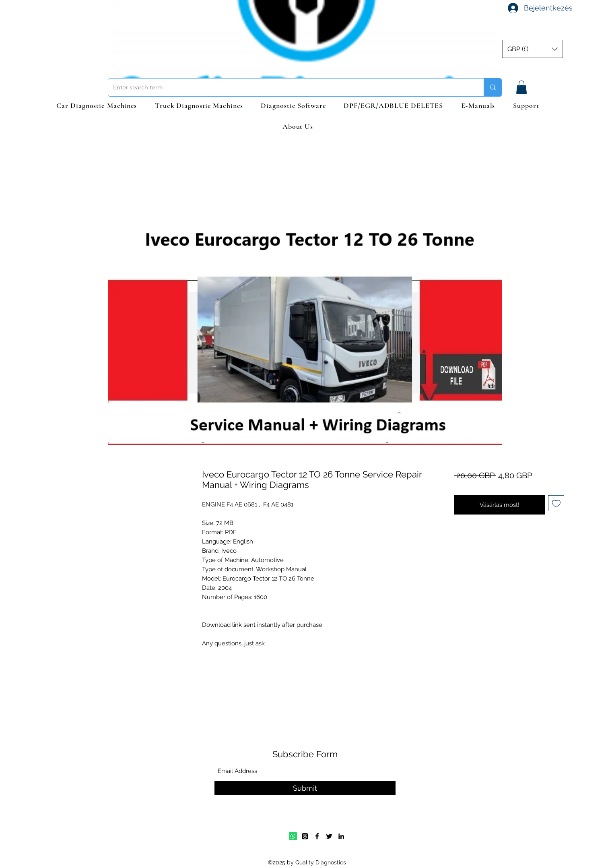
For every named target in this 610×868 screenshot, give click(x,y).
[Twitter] (329, 836)
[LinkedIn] (341, 836)
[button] (533, 49)
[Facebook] (317, 836)
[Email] (305, 836)
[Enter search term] (290, 87)
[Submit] (305, 788)
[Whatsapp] (293, 836)
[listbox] (533, 49)
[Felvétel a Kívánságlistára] (556, 503)
